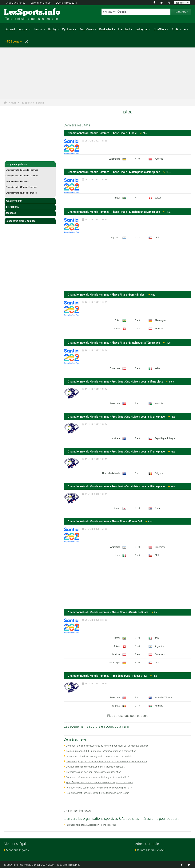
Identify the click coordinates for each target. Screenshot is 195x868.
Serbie (158, 508)
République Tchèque (165, 438)
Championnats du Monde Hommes (22, 170)
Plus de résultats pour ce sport (127, 716)
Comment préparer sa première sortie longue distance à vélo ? (97, 777)
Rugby (52, 29)
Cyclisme (68, 29)
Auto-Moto (87, 29)
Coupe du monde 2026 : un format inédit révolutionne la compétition (101, 751)
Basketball (106, 29)
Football (23, 29)
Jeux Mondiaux (30, 201)
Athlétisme (179, 29)
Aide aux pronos (16, 3)
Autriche (159, 159)
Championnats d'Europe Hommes (21, 187)
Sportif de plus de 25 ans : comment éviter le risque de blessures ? (99, 782)
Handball (124, 29)
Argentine (115, 237)
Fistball (40, 103)
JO (26, 41)
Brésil (117, 198)
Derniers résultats (66, 3)
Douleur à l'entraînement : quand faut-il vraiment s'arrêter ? (96, 767)
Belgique (159, 473)
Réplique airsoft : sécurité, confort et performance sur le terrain (97, 793)
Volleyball (142, 29)
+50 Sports (12, 41)
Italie (157, 368)
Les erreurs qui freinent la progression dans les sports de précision (100, 756)
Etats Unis (115, 403)
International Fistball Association (82, 825)
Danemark (115, 368)
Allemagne (115, 159)
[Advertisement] (127, 267)
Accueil (10, 29)
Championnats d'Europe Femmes (21, 193)
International (30, 207)
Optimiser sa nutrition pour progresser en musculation (94, 772)
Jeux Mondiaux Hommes (17, 181)
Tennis (38, 29)
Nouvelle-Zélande (111, 473)
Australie (116, 438)
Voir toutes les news (77, 811)
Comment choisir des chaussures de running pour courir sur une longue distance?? (108, 746)
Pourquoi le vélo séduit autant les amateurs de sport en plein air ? (99, 788)
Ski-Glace (160, 29)
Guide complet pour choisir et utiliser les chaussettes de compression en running (107, 761)
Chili (157, 237)
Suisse (158, 198)
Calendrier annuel (41, 3)
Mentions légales (17, 850)
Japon (117, 508)
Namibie (159, 403)
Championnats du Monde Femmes (22, 176)
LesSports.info (18, 12)
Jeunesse (30, 213)
